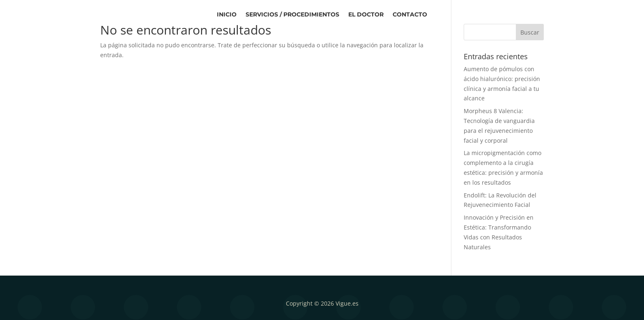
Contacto (410, 15)
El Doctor (366, 15)
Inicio (227, 15)
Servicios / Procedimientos (292, 15)
